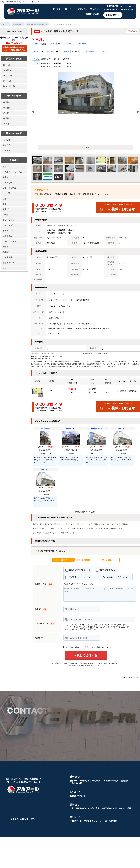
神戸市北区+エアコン (41, 528)
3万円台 (6, 102)
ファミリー (7, 183)
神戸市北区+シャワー (79, 524)
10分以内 (7, 145)
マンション (96, 821)
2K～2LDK (7, 70)
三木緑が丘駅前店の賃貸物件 (116, 781)
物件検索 (74, 781)
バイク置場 (7, 257)
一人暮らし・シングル (12, 172)
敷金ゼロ (6, 209)
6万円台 (6, 118)
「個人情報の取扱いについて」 (89, 663)
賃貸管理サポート (78, 796)
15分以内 (7, 150)
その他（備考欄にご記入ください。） (113, 577)
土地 (105, 821)
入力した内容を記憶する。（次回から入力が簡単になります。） (86, 647)
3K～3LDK (7, 76)
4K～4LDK (7, 81)
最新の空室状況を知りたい (78, 570)
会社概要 (14, 819)
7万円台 (6, 124)
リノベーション (9, 241)
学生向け (6, 177)
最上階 (5, 252)
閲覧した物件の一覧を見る (86, 512)
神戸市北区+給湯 (40, 524)
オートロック (8, 230)
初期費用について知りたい (78, 577)
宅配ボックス (8, 262)
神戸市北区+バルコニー (126, 524)
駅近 (4, 167)
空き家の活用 (125, 808)
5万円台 (6, 113)
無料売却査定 (94, 808)
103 (51, 391)
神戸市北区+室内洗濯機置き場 (45, 533)
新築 (4, 199)
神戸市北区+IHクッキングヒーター (102, 524)
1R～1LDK (7, 65)
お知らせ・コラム (28, 819)
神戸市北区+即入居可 (66, 533)
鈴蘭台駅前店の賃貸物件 (91, 781)
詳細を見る (134, 391)
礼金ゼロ (6, 215)
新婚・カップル (9, 188)
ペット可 (6, 193)
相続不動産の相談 (109, 808)
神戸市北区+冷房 (58, 528)
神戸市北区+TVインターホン (91, 528)
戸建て (87, 821)
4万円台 (6, 108)
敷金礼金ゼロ (8, 220)
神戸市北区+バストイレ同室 (58, 524)
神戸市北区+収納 (72, 528)
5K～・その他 (9, 86)
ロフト (5, 268)
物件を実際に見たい (106, 570)
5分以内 (6, 140)
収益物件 (113, 821)
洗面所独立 (7, 236)
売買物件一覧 (76, 821)
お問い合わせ (113, 15)
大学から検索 (76, 783)
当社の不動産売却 (78, 808)
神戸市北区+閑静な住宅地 (114, 528)
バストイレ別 (8, 225)
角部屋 (5, 246)
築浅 (4, 204)
